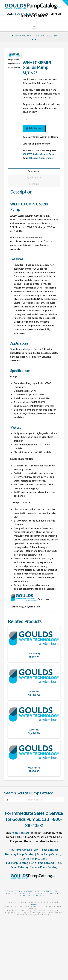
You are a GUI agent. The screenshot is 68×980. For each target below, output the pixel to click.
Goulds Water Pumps (24, 36)
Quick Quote (34, 177)
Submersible (46, 158)
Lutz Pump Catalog (42, 863)
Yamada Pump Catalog (44, 867)
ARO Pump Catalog (20, 850)
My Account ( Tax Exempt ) (34, 895)
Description (34, 171)
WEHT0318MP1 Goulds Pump (46, 36)
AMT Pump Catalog (46, 850)
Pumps (27, 241)
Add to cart (36, 128)
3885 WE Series (31, 154)
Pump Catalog (20, 833)
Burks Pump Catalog (49, 854)
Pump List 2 (27, 893)
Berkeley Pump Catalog (20, 854)
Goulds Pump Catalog (34, 859)
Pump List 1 (12, 893)
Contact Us (55, 893)
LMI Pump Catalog (17, 863)
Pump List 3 (41, 893)
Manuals (34, 184)
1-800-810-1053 (22, 14)
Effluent (33, 158)
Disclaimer (34, 904)
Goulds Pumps (48, 154)
